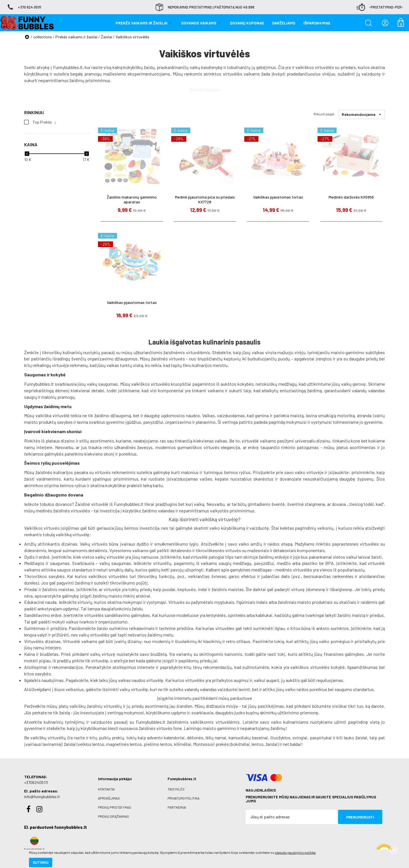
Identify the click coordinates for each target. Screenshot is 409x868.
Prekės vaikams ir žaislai (76, 37)
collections (43, 37)
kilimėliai (183, 744)
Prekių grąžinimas (113, 816)
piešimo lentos (158, 744)
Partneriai (177, 807)
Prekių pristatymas (115, 807)
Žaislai (107, 37)
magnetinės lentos (124, 744)
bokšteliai (240, 744)
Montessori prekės (211, 744)
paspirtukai (321, 737)
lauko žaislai (356, 737)
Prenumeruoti (360, 817)
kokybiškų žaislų (139, 67)
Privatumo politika (183, 798)
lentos (258, 744)
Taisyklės (176, 789)
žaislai (272, 744)
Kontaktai (106, 789)
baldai (296, 744)
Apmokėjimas (109, 798)
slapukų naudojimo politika (68, 844)
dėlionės (195, 737)
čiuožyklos (280, 737)
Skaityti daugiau (205, 89)
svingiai (300, 737)
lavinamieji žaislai (59, 744)
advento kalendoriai (166, 737)
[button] (362, 114)
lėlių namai (216, 737)
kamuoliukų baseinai (248, 737)
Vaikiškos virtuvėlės (132, 37)
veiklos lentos (91, 744)
